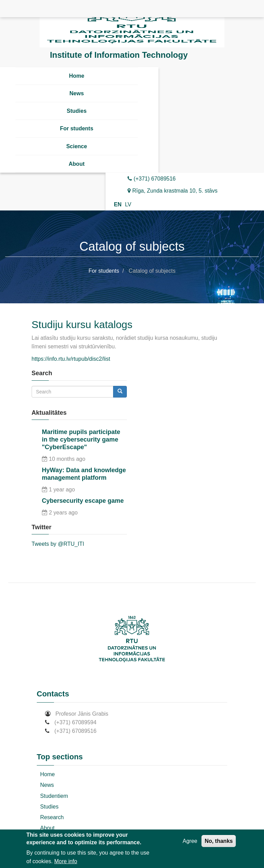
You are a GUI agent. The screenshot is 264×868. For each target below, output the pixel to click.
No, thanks (219, 841)
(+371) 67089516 (152, 179)
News (77, 93)
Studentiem (54, 796)
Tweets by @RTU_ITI (58, 544)
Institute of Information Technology (119, 55)
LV (128, 204)
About (77, 164)
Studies (77, 111)
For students (76, 128)
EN (118, 204)
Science (77, 146)
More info (66, 861)
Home (77, 76)
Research (52, 817)
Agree (190, 841)
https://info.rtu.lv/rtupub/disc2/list (71, 359)
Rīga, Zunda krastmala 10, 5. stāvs (173, 191)
